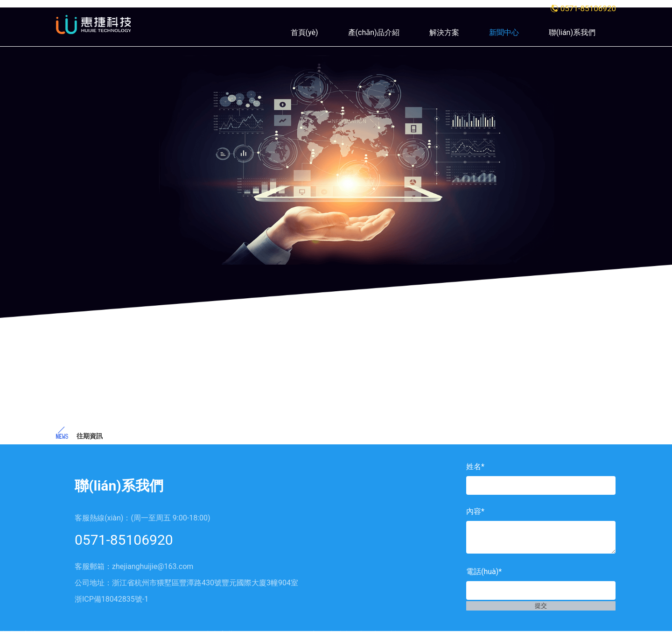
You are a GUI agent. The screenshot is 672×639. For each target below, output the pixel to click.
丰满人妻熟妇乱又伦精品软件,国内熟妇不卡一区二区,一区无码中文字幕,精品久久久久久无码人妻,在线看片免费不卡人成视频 (205, 635)
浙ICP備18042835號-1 (112, 599)
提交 (541, 615)
